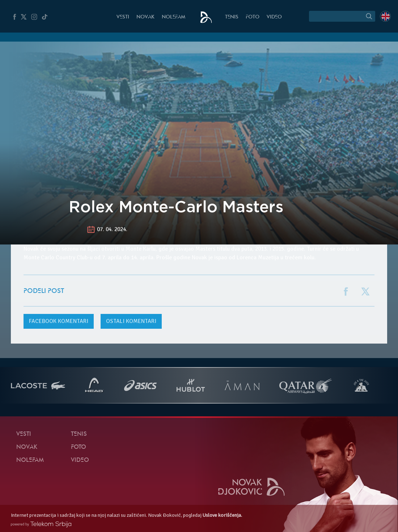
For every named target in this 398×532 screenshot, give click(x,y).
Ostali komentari (131, 321)
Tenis (232, 17)
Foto (253, 17)
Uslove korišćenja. (222, 515)
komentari (59, 321)
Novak (145, 17)
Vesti (123, 17)
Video (274, 17)
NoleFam (173, 17)
